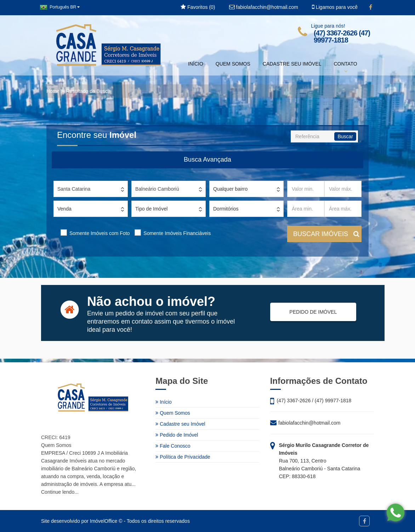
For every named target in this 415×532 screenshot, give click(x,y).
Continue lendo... (60, 492)
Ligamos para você (335, 7)
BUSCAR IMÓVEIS (326, 234)
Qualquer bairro (230, 189)
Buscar (345, 136)
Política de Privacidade (183, 457)
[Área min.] (306, 209)
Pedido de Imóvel (177, 435)
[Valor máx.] (343, 189)
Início (163, 402)
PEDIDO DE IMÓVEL (310, 312)
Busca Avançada (207, 159)
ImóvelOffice (104, 521)
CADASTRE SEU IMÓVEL (292, 64)
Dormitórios (226, 209)
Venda (64, 209)
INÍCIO (196, 64)
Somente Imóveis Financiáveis (177, 233)
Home (53, 91)
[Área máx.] (343, 209)
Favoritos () (198, 7)
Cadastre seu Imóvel (180, 424)
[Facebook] (371, 7)
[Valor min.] (306, 189)
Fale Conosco (173, 446)
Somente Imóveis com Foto (100, 233)
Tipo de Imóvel (151, 209)
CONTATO (346, 67)
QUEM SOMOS (233, 64)
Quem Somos (173, 413)
